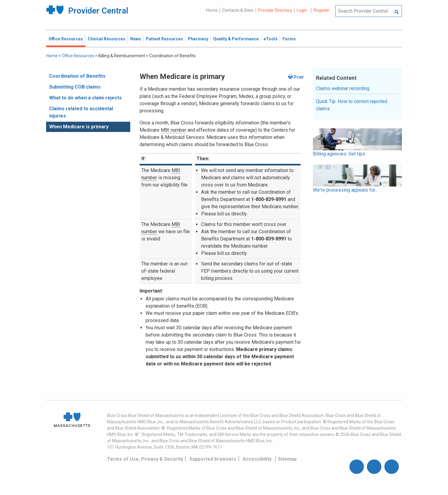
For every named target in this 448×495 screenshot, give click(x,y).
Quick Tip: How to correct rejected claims (352, 105)
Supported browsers (213, 459)
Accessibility (257, 459)
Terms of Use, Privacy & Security (145, 459)
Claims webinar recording (343, 88)
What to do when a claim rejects (85, 98)
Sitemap (287, 459)
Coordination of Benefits (77, 76)
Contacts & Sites (238, 10)
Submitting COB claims (75, 87)
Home (212, 10)
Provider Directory (275, 10)
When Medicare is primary (79, 127)
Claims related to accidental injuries (81, 112)
